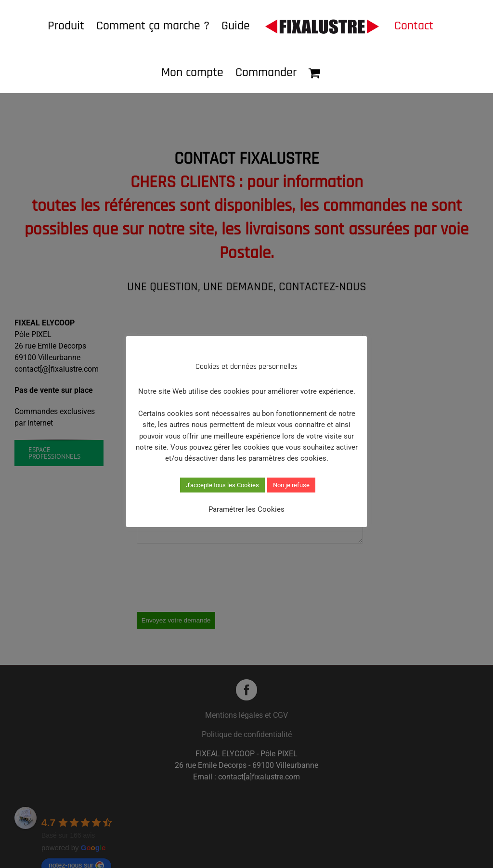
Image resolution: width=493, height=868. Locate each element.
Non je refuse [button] (291, 485)
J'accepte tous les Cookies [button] (222, 485)
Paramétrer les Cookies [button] (246, 509)
